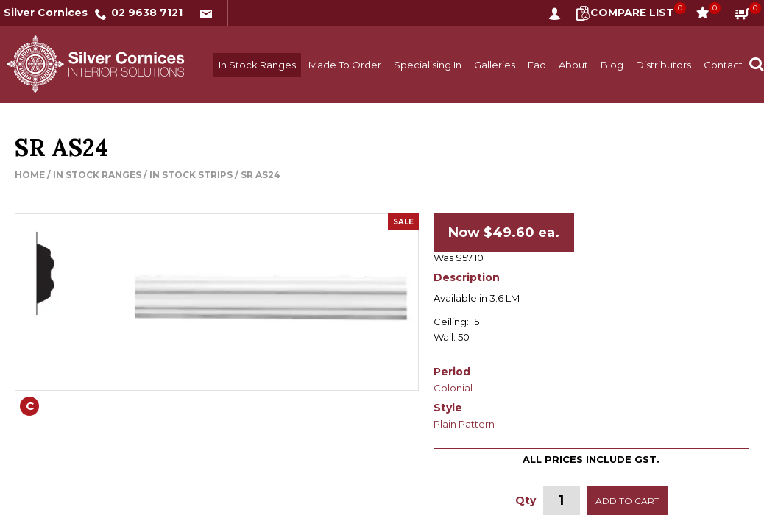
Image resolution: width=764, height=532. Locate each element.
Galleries (495, 65)
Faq (537, 65)
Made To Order (345, 65)
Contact (723, 65)
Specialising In (428, 65)
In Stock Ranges (257, 65)
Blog (612, 65)
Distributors (664, 65)
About (573, 65)
